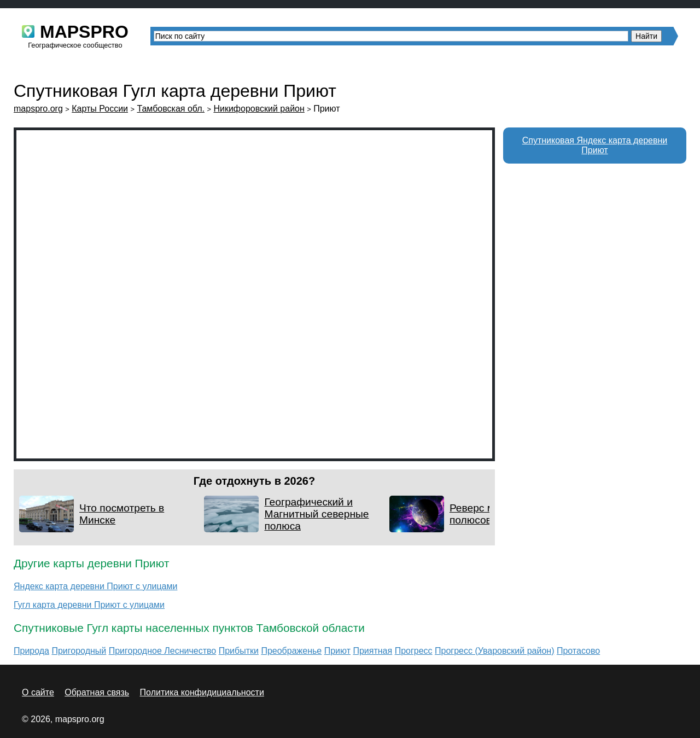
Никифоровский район (259, 109)
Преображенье (291, 651)
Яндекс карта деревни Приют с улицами (95, 586)
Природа (31, 651)
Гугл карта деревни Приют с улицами (89, 605)
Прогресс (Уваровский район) (494, 651)
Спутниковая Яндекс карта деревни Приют (595, 145)
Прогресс (414, 651)
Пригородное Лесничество (163, 651)
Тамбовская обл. (171, 109)
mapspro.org (38, 109)
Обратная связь (97, 692)
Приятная (372, 651)
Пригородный (79, 651)
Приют (337, 651)
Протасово (578, 651)
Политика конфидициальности (202, 692)
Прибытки (239, 651)
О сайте (38, 692)
